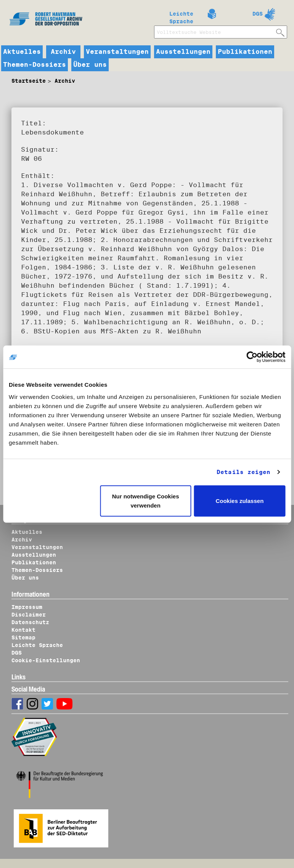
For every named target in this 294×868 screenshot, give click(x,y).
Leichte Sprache (181, 16)
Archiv (63, 52)
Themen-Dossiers (35, 65)
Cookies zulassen (239, 500)
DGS (258, 14)
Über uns (90, 65)
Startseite (29, 81)
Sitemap (23, 637)
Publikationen (245, 52)
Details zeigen (243, 472)
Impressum (27, 607)
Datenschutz (30, 622)
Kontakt (23, 630)
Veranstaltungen (117, 52)
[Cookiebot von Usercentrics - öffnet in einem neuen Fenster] (252, 357)
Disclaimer (29, 615)
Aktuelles (22, 52)
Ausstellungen (183, 52)
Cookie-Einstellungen (46, 660)
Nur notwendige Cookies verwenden (146, 500)
